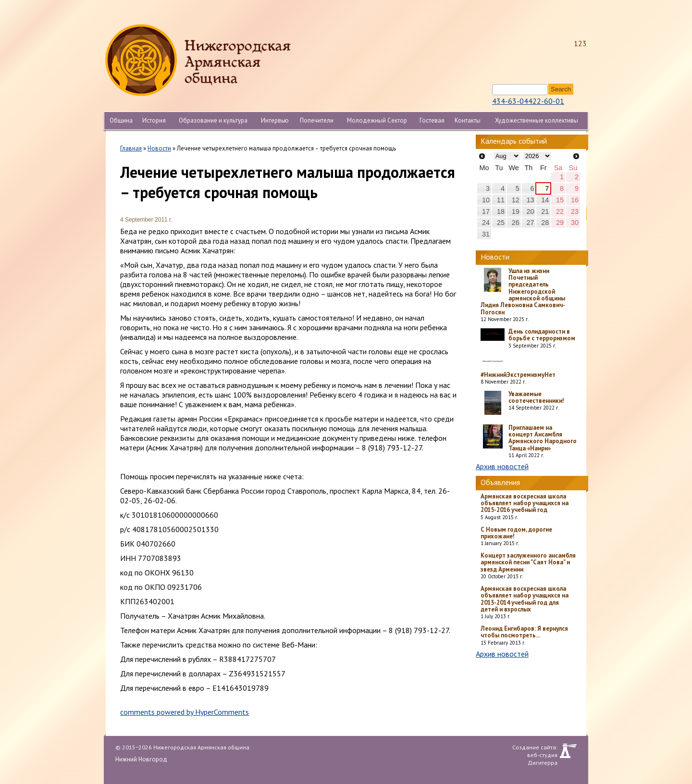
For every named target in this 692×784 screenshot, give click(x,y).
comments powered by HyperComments (185, 712)
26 (516, 223)
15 (560, 200)
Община (121, 120)
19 (516, 212)
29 (560, 223)
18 (501, 212)
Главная (131, 148)
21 (545, 212)
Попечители (317, 120)
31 (486, 234)
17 (486, 212)
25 (501, 223)
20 (530, 212)
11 (501, 200)
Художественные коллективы (537, 120)
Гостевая (432, 120)
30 (575, 223)
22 (560, 212)
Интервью (275, 120)
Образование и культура (213, 120)
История (154, 120)
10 (486, 200)
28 (545, 223)
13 (530, 200)
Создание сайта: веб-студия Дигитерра (535, 751)
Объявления (500, 482)
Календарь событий (514, 141)
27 (530, 223)
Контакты (468, 120)
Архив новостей (502, 466)
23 (575, 212)
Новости (159, 148)
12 (516, 200)
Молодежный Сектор (377, 120)
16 (575, 200)
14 (545, 200)
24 (486, 223)
